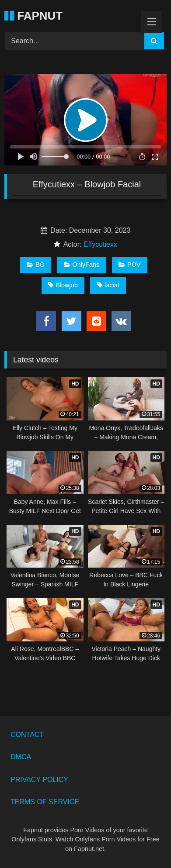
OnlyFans (82, 265)
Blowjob (63, 285)
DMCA (21, 757)
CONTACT (27, 735)
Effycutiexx (100, 244)
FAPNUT (33, 16)
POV (129, 265)
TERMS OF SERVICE (45, 802)
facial (108, 285)
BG (36, 265)
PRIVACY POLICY (39, 780)
